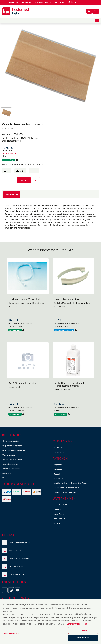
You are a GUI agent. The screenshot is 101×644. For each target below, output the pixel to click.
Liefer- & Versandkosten (13, 469)
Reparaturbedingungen (13, 446)
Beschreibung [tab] (12, 195)
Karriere (57, 523)
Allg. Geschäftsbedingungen (14, 450)
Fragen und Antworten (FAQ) (20, 542)
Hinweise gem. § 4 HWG (13, 459)
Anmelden (27, 2)
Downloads (8, 473)
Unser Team (59, 514)
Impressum (8, 478)
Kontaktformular (15, 550)
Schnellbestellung (43, 2)
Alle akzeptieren (83, 638)
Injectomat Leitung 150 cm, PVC (24, 299)
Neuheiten (58, 469)
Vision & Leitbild (60, 505)
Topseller (58, 474)
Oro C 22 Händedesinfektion (23, 383)
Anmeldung (59, 447)
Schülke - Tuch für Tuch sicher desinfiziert (70, 483)
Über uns (58, 509)
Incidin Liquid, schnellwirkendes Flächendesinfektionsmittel (70, 384)
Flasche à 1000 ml (62, 390)
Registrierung (59, 452)
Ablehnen (83, 630)
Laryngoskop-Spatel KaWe (67, 299)
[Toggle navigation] (97, 20)
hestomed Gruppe (61, 519)
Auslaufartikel (59, 478)
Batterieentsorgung (11, 464)
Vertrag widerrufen (16, 574)
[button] (17, 160)
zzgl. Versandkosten (9, 153)
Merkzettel (59, 2)
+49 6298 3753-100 (16, 566)
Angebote (58, 465)
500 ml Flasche (15, 387)
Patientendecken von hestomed (67, 488)
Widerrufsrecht (9, 455)
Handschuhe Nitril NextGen (65, 492)
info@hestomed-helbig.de (19, 558)
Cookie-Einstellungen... (12, 634)
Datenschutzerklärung (12, 441)
